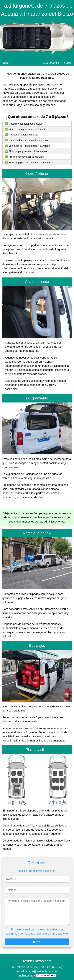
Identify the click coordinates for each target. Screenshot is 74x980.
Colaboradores (46, 975)
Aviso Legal (26, 975)
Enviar (37, 942)
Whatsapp (14, 162)
